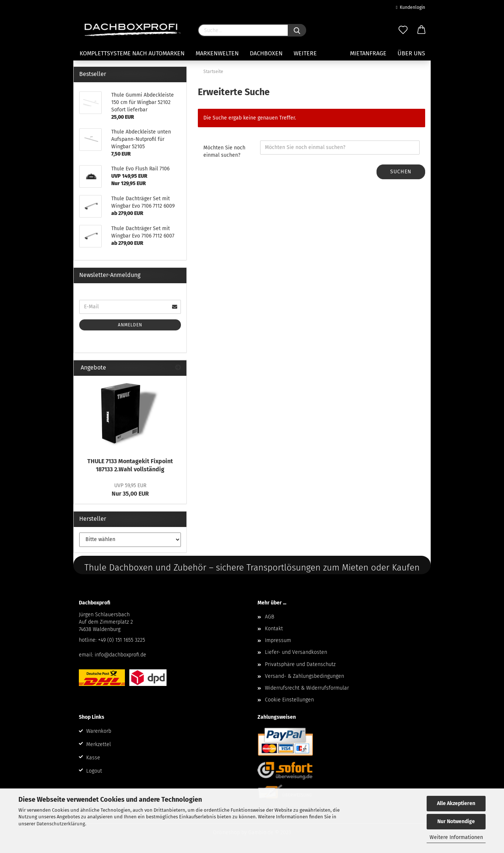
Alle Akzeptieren (456, 803)
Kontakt (274, 629)
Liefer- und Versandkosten (296, 652)
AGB (269, 617)
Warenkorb (99, 731)
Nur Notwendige (456, 821)
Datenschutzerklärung (61, 824)
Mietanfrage (368, 53)
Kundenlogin (411, 7)
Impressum (278, 640)
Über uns (411, 53)
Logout (94, 771)
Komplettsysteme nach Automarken (132, 53)
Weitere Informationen (456, 837)
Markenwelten (217, 53)
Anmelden (130, 325)
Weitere (305, 53)
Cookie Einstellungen (289, 700)
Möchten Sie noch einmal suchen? (224, 151)
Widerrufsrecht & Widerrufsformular (307, 688)
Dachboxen (266, 53)
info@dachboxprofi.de (120, 655)
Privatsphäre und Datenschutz (300, 664)
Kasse (93, 758)
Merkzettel (99, 744)
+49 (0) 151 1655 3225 (122, 640)
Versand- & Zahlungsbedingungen (304, 676)
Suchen (401, 172)
